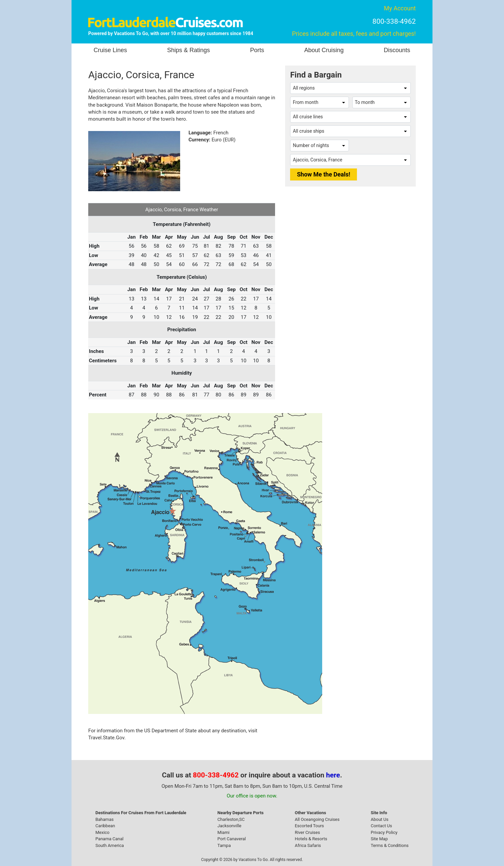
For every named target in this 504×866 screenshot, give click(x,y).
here (333, 775)
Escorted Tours (309, 826)
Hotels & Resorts (311, 839)
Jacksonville (230, 826)
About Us (380, 819)
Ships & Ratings (188, 50)
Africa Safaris (308, 845)
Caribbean (105, 826)
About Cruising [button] (324, 50)
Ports (257, 50)
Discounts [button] (397, 50)
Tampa (224, 845)
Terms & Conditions (390, 845)
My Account (400, 8)
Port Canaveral (232, 839)
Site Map (379, 839)
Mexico (102, 832)
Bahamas (104, 819)
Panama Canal (109, 839)
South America (109, 845)
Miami (224, 832)
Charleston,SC (231, 819)
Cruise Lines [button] (110, 50)
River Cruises (307, 832)
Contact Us (381, 826)
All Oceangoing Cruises (317, 819)
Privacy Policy (384, 832)
